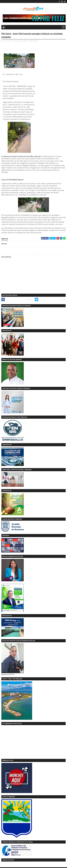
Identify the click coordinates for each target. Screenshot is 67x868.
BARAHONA (35, 41)
